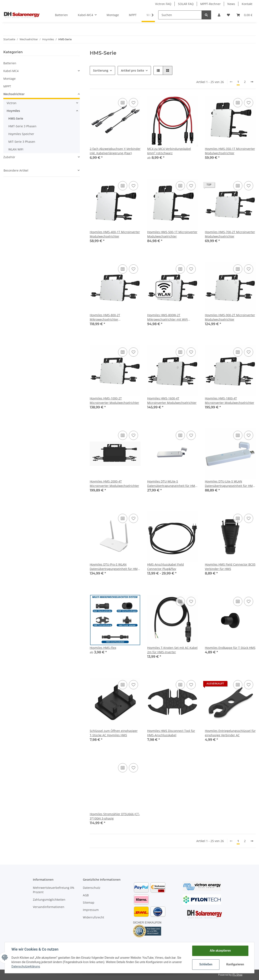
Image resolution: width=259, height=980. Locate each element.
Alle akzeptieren (220, 951)
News (231, 4)
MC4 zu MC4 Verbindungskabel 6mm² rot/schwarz (169, 151)
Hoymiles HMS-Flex (103, 648)
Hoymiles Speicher (21, 134)
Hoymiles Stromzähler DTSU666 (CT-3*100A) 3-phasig (115, 816)
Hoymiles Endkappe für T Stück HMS (230, 648)
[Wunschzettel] (228, 15)
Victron (12, 103)
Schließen (206, 964)
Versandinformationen (49, 907)
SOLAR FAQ (186, 4)
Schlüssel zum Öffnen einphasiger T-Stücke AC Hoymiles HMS (114, 733)
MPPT (7, 86)
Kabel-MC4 (11, 71)
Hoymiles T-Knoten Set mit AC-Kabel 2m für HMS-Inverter (172, 650)
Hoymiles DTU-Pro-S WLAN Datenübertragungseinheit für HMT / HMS (115, 567)
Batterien (10, 63)
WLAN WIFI (16, 149)
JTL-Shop (237, 975)
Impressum (91, 910)
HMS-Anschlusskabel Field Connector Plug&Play (166, 567)
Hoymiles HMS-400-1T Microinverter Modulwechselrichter (115, 234)
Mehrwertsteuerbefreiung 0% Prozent (54, 890)
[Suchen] (180, 15)
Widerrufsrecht (93, 917)
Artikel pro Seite (133, 70)
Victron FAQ (163, 4)
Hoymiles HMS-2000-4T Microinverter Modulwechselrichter (114, 484)
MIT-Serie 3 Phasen (22, 142)
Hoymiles (13, 111)
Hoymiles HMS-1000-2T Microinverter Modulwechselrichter (114, 400)
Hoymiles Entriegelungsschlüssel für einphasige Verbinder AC (230, 733)
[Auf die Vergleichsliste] (123, 103)
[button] (219, 15)
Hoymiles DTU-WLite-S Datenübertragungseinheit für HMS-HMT (172, 484)
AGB (86, 895)
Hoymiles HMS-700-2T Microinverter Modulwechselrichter (230, 234)
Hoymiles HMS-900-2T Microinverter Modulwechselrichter (230, 317)
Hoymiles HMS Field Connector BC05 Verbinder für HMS (230, 567)
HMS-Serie (16, 118)
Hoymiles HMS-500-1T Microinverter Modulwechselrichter (172, 234)
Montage (9, 79)
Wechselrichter (14, 94)
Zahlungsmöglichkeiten (49, 900)
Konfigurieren (235, 964)
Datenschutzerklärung (26, 966)
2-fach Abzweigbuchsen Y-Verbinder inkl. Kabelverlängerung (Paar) (115, 151)
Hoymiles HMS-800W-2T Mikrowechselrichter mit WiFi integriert (167, 317)
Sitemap (89, 902)
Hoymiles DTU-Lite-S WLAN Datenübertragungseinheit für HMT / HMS (230, 484)
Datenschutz (92, 888)
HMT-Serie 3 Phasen (22, 126)
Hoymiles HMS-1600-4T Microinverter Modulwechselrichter (172, 400)
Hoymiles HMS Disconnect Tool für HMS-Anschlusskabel (171, 733)
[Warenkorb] (244, 15)
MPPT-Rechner (210, 4)
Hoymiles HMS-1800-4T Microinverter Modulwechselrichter (230, 400)
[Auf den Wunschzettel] (133, 103)
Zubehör (9, 157)
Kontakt (247, 4)
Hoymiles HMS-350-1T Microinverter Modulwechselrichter (230, 151)
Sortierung (101, 70)
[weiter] (252, 82)
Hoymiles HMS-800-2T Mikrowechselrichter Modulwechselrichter (105, 317)
